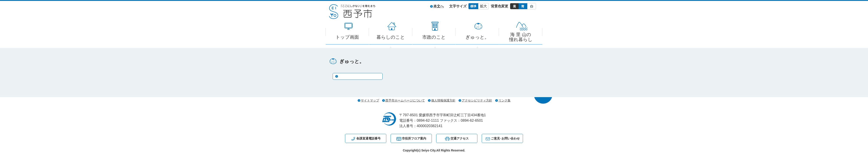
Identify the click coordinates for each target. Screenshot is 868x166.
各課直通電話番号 (368, 138)
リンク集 (505, 100)
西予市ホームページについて (405, 100)
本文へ (439, 6)
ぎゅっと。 (477, 37)
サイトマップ (370, 100)
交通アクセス (460, 138)
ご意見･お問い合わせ (505, 138)
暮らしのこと (391, 37)
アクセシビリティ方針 (477, 100)
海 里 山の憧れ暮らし (521, 37)
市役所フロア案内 (414, 138)
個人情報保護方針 (443, 100)
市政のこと (434, 37)
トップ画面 (347, 37)
